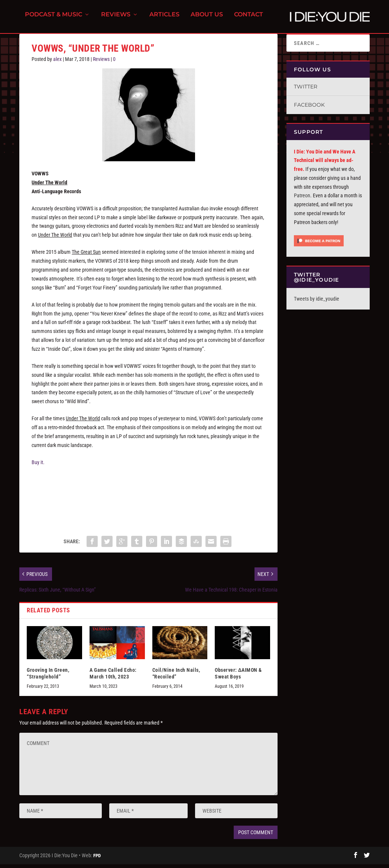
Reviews (116, 19)
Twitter (306, 91)
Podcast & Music (54, 19)
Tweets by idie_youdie (317, 303)
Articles (164, 19)
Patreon (302, 200)
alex (57, 63)
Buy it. (38, 466)
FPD (97, 859)
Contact (249, 19)
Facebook (309, 109)
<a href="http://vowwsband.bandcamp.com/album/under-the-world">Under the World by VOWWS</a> (148, 502)
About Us (207, 19)
